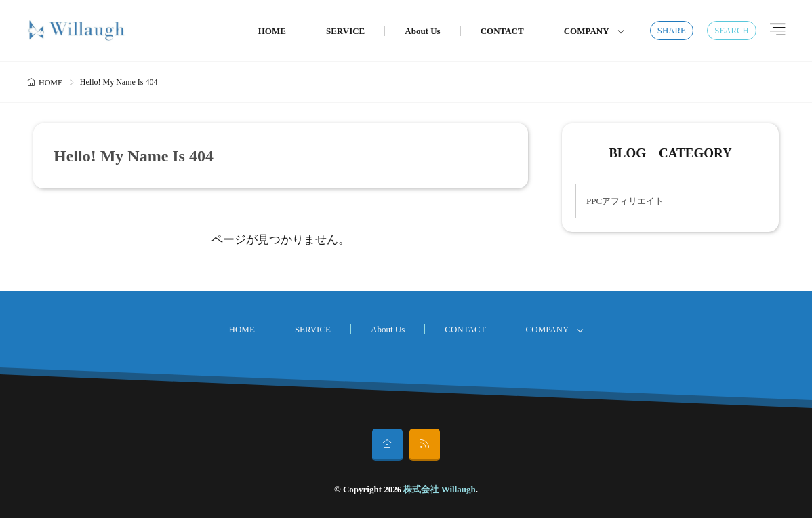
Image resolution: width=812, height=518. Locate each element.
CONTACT (502, 31)
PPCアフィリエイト (625, 201)
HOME (272, 31)
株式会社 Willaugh (439, 489)
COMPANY (587, 31)
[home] (387, 445)
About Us (422, 31)
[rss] (425, 445)
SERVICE (345, 31)
